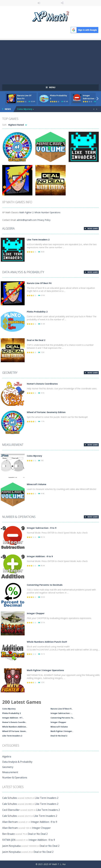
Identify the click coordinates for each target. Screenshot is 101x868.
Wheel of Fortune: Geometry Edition (46, 412)
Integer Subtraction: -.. (62, 713)
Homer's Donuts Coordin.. (14, 722)
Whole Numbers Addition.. (15, 727)
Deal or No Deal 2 (36, 340)
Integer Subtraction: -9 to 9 (42, 528)
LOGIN (39, 3)
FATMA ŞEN (9, 840)
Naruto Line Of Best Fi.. (62, 709)
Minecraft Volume (37, 484)
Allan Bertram (10, 822)
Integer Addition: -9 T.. (13, 718)
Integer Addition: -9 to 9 (40, 556)
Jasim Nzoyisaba (11, 846)
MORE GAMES (93, 229)
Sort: (4, 125)
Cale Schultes (10, 798)
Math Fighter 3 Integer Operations (45, 670)
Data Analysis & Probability (23, 272)
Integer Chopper (36, 613)
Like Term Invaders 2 (38, 240)
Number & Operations (19, 517)
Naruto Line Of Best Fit (39, 283)
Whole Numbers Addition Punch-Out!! (47, 642)
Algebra (8, 228)
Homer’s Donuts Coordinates (42, 384)
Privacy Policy (44, 220)
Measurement (13, 445)
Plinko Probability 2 (37, 312)
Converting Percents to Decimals (45, 585)
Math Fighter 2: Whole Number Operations (40, 212)
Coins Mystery (25, 109)
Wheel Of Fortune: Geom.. (15, 731)
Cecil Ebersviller (11, 810)
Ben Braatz (9, 834)
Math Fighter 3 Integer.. (62, 731)
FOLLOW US (62, 3)
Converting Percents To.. (62, 718)
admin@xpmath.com (27, 220)
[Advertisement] (50, 61)
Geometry (10, 373)
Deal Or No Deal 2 (59, 736)
